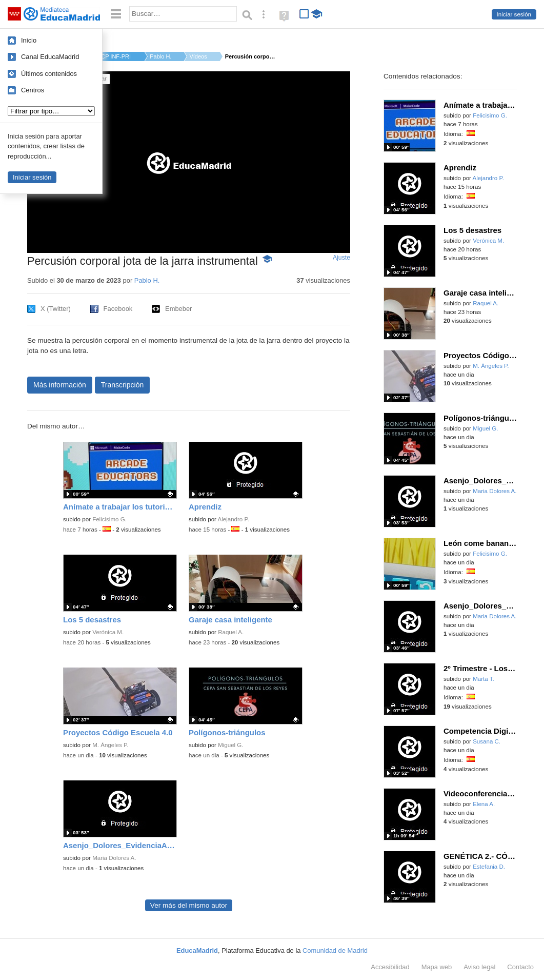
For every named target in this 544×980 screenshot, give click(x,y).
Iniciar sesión (514, 14)
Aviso (479, 967)
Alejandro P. (234, 519)
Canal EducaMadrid (50, 57)
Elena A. (484, 804)
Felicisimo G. (109, 519)
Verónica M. (108, 632)
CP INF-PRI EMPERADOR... (116, 56)
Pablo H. (160, 56)
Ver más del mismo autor (189, 905)
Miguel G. (230, 745)
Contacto (520, 967)
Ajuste (341, 258)
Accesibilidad (390, 967)
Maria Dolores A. (114, 858)
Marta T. (483, 679)
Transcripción (123, 385)
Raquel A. (231, 632)
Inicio (29, 40)
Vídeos (198, 56)
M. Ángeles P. (110, 745)
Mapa (437, 967)
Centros (33, 90)
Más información (60, 385)
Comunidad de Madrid (335, 950)
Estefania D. (489, 867)
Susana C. (487, 741)
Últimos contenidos (49, 74)
